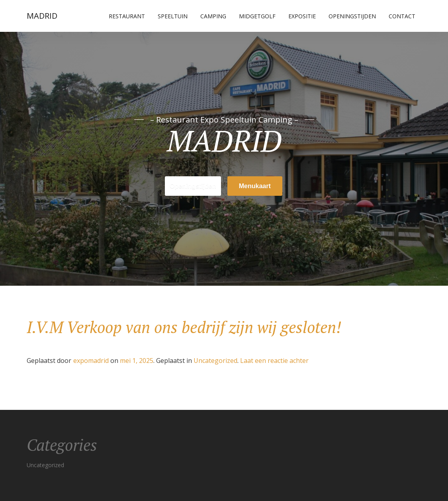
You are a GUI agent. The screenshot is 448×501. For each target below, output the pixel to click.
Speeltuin (173, 16)
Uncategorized (215, 361)
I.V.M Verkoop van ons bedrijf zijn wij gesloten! (184, 327)
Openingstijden (352, 16)
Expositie (302, 16)
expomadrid (91, 361)
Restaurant (127, 16)
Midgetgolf (257, 16)
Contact (402, 16)
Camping (213, 16)
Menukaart (255, 186)
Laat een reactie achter (274, 361)
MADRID (42, 16)
